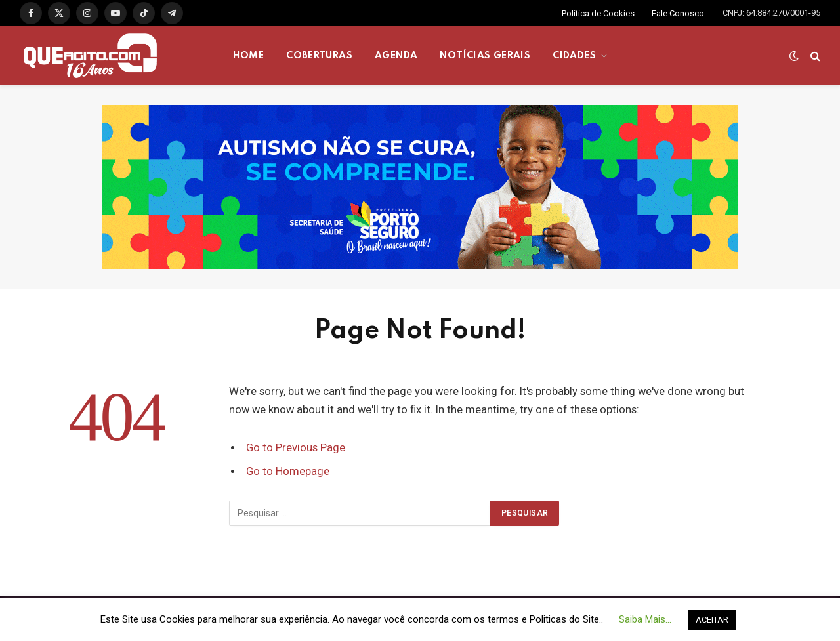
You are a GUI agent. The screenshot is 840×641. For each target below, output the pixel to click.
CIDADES (574, 56)
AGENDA (396, 56)
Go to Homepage (288, 471)
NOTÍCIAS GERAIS (485, 56)
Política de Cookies (598, 13)
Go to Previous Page (296, 448)
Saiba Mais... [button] (645, 619)
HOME (249, 56)
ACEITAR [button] (712, 620)
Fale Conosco (678, 13)
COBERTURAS (319, 56)
